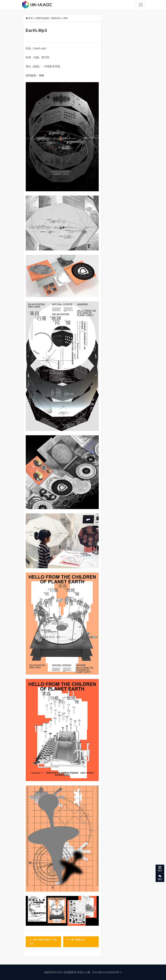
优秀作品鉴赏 (42, 18)
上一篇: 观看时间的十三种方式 (43, 942)
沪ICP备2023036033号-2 (107, 972)
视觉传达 (56, 18)
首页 (31, 18)
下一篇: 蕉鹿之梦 (76, 940)
